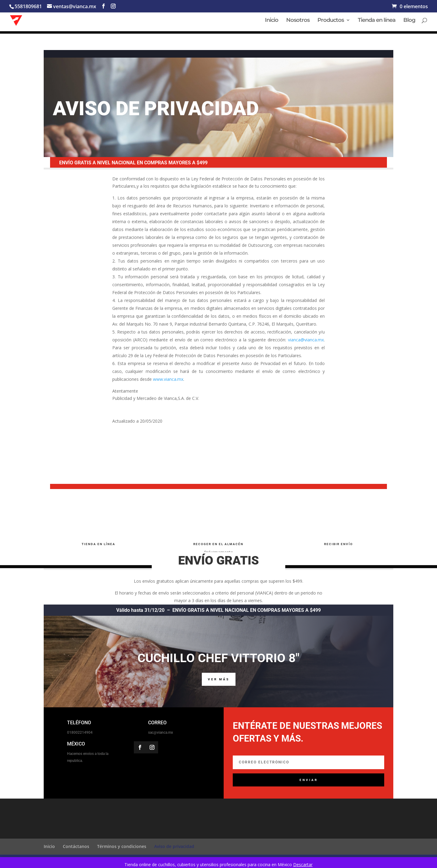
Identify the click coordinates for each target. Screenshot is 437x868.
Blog (409, 21)
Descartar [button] (303, 865)
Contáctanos (76, 846)
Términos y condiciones (122, 846)
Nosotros (298, 21)
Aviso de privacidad (174, 846)
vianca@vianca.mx (306, 340)
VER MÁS (219, 679)
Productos (331, 21)
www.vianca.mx (168, 379)
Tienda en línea (377, 21)
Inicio (272, 21)
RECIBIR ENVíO (339, 544)
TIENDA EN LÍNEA (98, 544)
